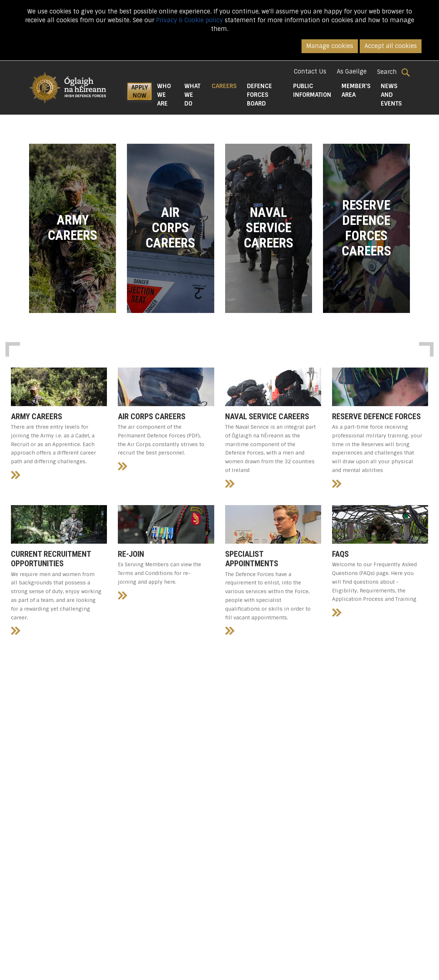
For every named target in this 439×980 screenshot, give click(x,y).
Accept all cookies (391, 46)
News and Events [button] (391, 95)
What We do (192, 95)
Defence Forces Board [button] (260, 95)
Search (394, 72)
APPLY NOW (140, 92)
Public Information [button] (312, 90)
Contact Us (310, 72)
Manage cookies (330, 46)
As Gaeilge (352, 72)
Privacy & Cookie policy (189, 20)
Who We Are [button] (164, 95)
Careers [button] (227, 86)
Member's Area (356, 90)
